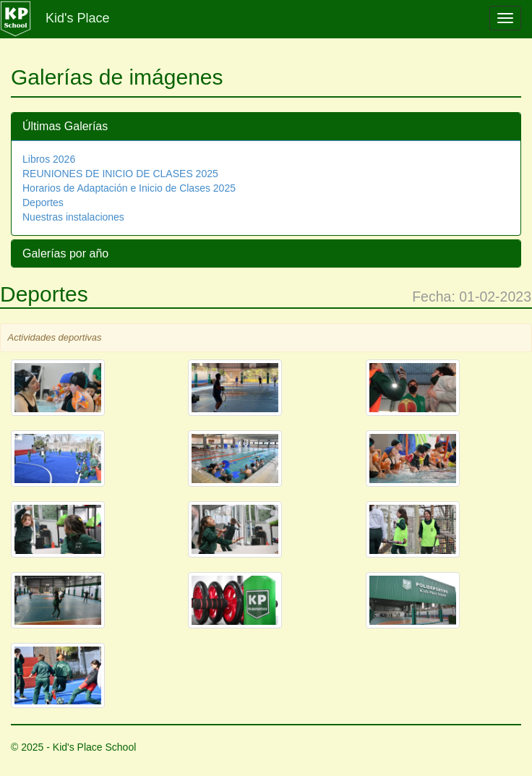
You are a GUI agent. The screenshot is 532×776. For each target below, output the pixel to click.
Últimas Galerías (65, 126)
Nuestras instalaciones (73, 217)
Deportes (43, 202)
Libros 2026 (49, 159)
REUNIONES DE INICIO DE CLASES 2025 (120, 174)
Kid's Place (77, 18)
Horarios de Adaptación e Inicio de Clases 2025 (129, 188)
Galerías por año (65, 253)
